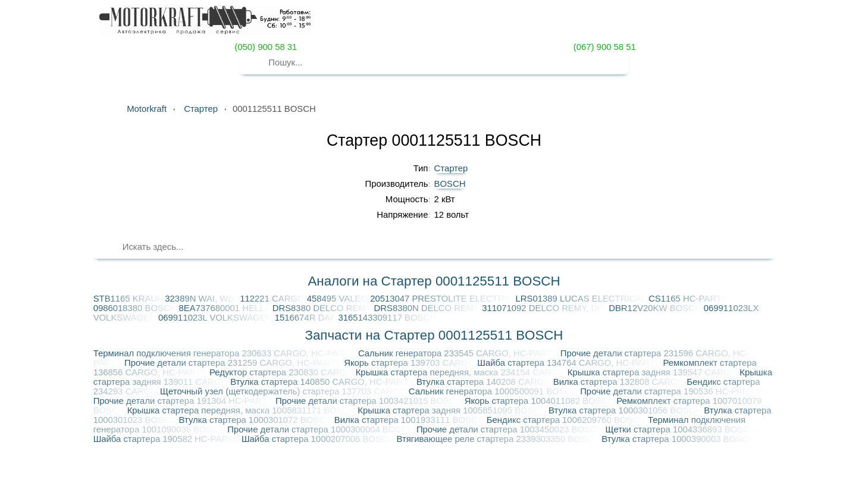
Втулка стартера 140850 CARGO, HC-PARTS (323, 382)
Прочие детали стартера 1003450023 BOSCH (511, 429)
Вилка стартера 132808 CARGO (620, 382)
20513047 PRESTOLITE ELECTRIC (443, 299)
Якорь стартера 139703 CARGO (411, 363)
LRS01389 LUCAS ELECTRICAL (582, 299)
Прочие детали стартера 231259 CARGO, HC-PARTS (234, 363)
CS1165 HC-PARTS (688, 299)
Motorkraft (147, 109)
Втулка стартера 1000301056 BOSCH (626, 410)
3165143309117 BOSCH (387, 318)
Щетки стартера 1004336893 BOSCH (681, 429)
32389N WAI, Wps (202, 299)
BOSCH (450, 184)
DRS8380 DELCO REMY (323, 308)
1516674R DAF (307, 318)
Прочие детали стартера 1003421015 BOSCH (370, 401)
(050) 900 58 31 (264, 47)
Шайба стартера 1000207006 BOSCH (319, 439)
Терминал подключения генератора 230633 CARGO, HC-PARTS (226, 353)
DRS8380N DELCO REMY (428, 308)
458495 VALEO (339, 299)
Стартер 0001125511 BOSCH (434, 140)
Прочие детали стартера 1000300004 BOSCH (322, 429)
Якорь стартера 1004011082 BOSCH (541, 401)
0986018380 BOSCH (136, 308)
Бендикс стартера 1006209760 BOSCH (567, 420)
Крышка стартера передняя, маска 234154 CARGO (462, 372)
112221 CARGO (273, 299)
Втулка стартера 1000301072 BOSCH (257, 420)
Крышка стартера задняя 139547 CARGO (654, 372)
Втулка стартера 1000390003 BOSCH (678, 439)
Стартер (451, 168)
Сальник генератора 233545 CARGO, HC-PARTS (459, 353)
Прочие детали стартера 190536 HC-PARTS (670, 391)
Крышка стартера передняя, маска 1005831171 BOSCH (243, 410)
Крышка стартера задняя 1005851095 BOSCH (453, 410)
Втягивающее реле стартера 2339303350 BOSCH (499, 439)
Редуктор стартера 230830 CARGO (283, 372)
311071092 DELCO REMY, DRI (545, 308)
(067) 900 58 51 (604, 47)
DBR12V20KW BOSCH (656, 308)
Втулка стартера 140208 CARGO (485, 382)
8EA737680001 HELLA (226, 308)
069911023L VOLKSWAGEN (217, 318)
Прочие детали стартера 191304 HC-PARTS (184, 401)
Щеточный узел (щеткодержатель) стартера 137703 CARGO (284, 391)
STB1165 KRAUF (129, 299)
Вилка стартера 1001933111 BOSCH (411, 420)
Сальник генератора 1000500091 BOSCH (494, 391)
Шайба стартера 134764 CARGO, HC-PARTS (570, 363)
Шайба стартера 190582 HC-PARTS (167, 439)
